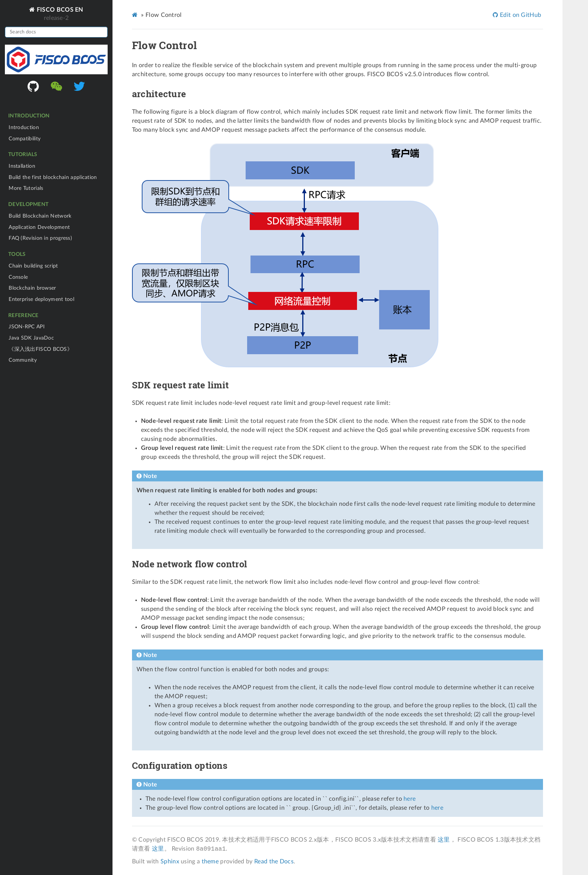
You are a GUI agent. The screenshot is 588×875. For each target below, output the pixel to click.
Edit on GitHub (520, 15)
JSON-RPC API (27, 327)
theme (210, 861)
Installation (22, 166)
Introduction (24, 127)
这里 (444, 840)
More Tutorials (26, 188)
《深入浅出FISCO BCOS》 (40, 349)
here (409, 799)
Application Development (39, 227)
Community (23, 360)
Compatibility (25, 139)
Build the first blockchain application (53, 177)
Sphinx (170, 861)
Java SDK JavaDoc (31, 338)
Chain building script (33, 266)
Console (18, 277)
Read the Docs (274, 861)
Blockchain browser (32, 288)
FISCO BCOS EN (59, 10)
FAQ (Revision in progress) (40, 238)
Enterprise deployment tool (41, 299)
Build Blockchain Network (40, 216)
